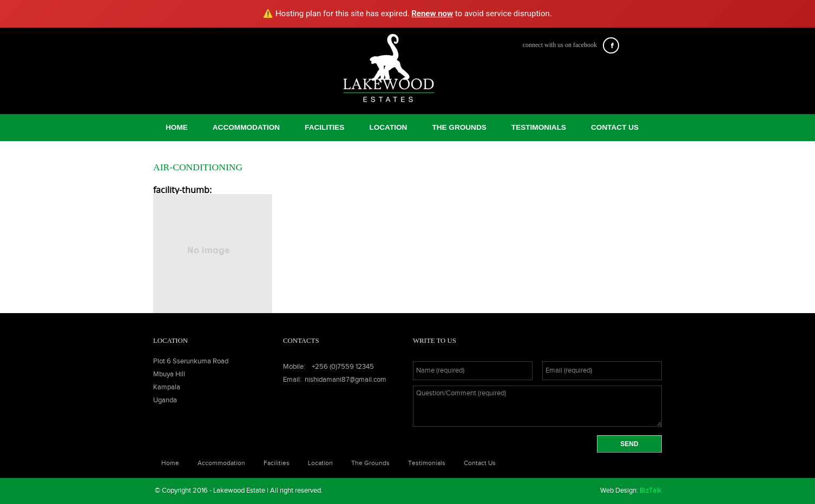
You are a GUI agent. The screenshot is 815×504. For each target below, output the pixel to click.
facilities (324, 127)
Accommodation (246, 127)
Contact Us (615, 127)
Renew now (432, 14)
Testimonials (539, 127)
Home (177, 127)
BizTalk (651, 491)
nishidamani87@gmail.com (346, 380)
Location (388, 127)
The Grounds (459, 127)
